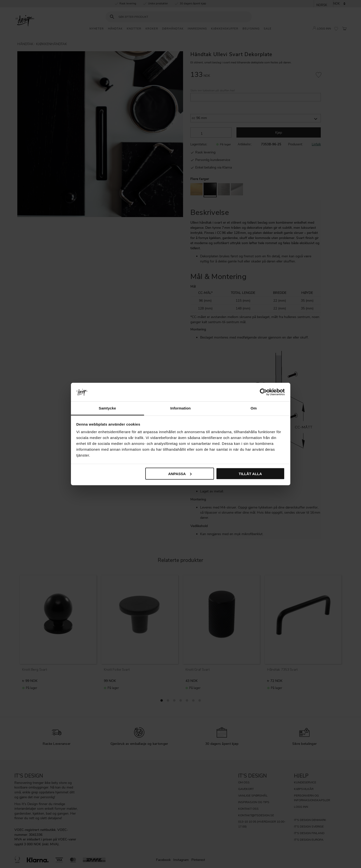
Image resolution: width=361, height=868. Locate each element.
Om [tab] (254, 408)
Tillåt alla (250, 474)
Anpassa (180, 474)
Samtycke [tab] (107, 408)
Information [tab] (181, 408)
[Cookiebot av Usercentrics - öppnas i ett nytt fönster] (263, 392)
